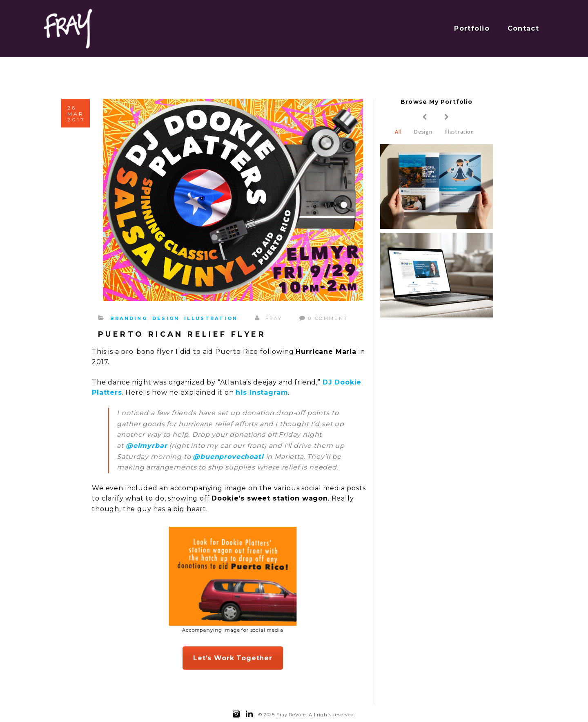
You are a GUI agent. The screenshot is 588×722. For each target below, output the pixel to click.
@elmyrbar (147, 446)
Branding (129, 318)
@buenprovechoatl (228, 457)
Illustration (211, 318)
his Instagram (262, 392)
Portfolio (472, 28)
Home (485, 68)
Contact (523, 28)
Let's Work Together (233, 658)
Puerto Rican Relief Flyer (182, 334)
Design (166, 318)
